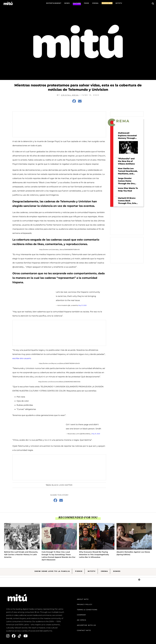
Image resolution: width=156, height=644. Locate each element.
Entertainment (54, 3)
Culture (77, 3)
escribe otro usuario (22, 358)
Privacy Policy (85, 604)
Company (82, 615)
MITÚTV (119, 3)
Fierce (79, 571)
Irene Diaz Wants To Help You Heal (128, 190)
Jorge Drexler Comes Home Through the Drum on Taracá (127, 181)
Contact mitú (84, 630)
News (67, 3)
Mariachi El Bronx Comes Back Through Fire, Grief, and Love (128, 201)
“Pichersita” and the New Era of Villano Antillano (126, 161)
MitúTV (92, 571)
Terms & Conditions (87, 610)
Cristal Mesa (70, 95)
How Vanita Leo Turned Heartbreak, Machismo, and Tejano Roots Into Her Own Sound (128, 171)
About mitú (83, 599)
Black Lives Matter (62, 485)
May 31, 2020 (82, 305)
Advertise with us (86, 625)
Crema (104, 571)
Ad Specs (82, 620)
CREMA (95, 3)
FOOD (87, 3)
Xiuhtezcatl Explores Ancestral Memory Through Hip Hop (127, 136)
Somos (117, 571)
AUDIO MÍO (107, 3)
